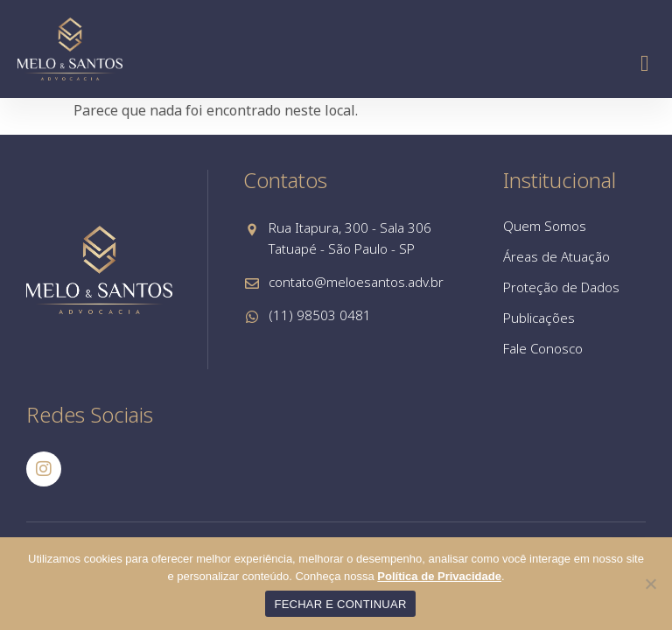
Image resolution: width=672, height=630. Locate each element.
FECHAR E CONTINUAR (340, 604)
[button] (644, 63)
